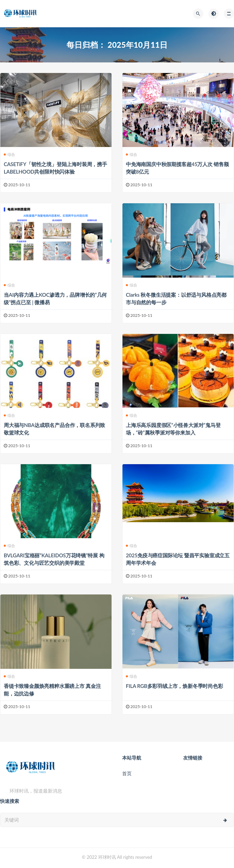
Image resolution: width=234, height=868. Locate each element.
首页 (127, 773)
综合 (9, 154)
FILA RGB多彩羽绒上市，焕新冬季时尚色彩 (174, 686)
